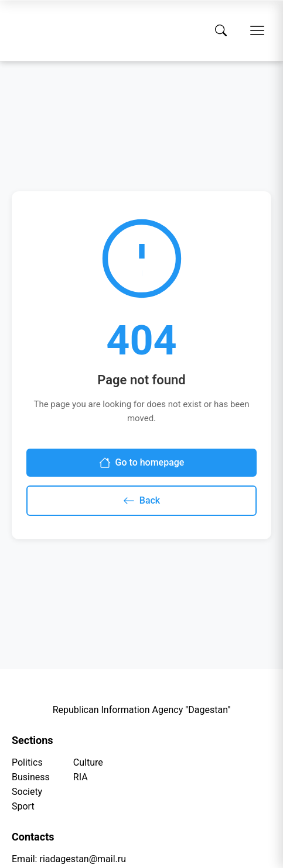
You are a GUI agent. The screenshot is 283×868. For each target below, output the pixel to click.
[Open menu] (257, 30)
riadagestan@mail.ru (83, 859)
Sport (23, 806)
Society (27, 792)
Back (141, 501)
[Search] (221, 30)
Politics (27, 762)
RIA (81, 777)
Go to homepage (142, 463)
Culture (88, 762)
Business (31, 777)
